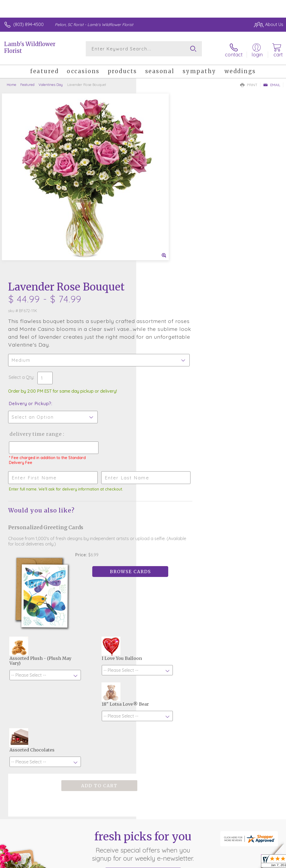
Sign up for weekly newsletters (143, 673)
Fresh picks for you (143, 643)
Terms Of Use (159, 832)
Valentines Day (51, 83)
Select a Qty (157, 195)
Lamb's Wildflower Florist (30, 47)
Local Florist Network (230, 832)
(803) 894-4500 (28, 24)
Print (249, 83)
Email (272, 83)
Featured (27, 83)
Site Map (263, 832)
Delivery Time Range (172, 252)
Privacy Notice (191, 832)
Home (12, 83)
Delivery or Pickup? (166, 221)
